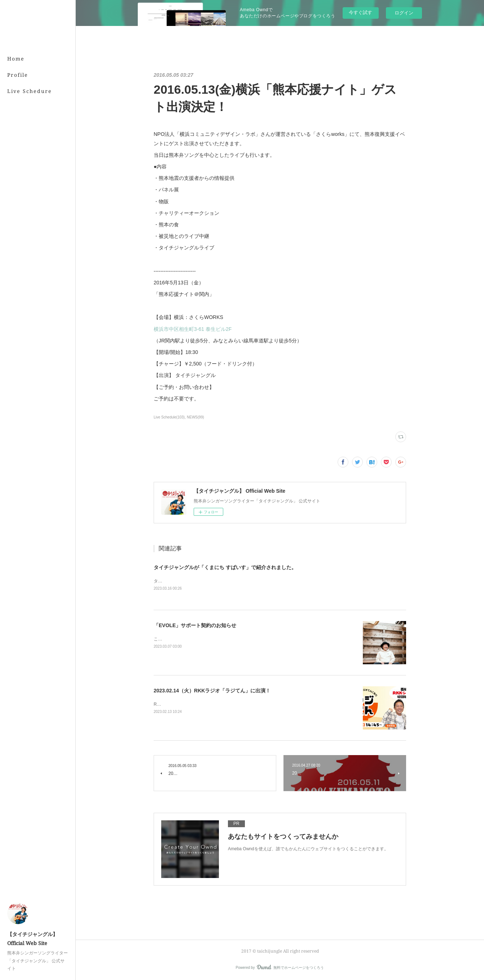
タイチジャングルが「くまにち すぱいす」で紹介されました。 (225, 567)
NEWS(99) (195, 417)
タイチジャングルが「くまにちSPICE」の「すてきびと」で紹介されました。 (229, 581)
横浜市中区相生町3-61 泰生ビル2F (193, 329)
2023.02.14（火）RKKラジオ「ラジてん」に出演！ (212, 691)
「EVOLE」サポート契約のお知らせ (195, 625)
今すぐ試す (360, 12)
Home (16, 59)
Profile (18, 75)
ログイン (404, 13)
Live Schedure (30, 91)
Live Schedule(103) (169, 417)
